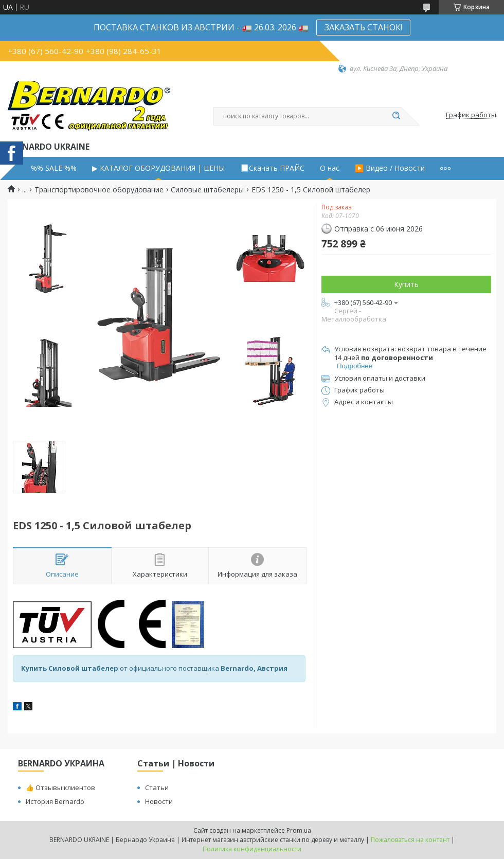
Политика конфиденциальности (252, 849)
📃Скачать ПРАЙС (272, 168)
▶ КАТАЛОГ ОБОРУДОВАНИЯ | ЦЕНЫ (158, 168)
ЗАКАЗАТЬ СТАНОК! (363, 27)
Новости (159, 801)
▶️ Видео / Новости (390, 168)
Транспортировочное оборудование (99, 190)
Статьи (157, 788)
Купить (406, 284)
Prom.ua (299, 830)
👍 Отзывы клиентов (60, 788)
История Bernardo (55, 801)
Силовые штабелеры (207, 190)
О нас (330, 168)
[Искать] (396, 116)
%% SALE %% (54, 168)
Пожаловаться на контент (410, 840)
